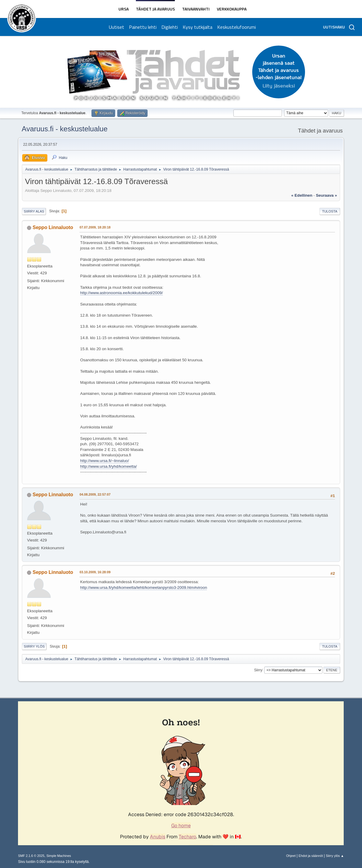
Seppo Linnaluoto (53, 227)
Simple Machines (59, 856)
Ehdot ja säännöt (311, 856)
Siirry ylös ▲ (335, 856)
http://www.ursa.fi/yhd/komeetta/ (108, 466)
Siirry (258, 670)
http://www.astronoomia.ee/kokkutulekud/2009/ (121, 293)
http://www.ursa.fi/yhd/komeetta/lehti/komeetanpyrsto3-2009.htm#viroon (144, 588)
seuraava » (326, 195)
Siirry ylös (34, 646)
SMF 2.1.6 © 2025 (31, 856)
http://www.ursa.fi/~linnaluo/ (105, 461)
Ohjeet (291, 856)
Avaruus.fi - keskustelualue (64, 129)
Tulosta (330, 211)
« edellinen (302, 195)
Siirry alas (34, 211)
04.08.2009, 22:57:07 (95, 494)
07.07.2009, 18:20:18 (95, 227)
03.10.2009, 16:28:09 (95, 572)
